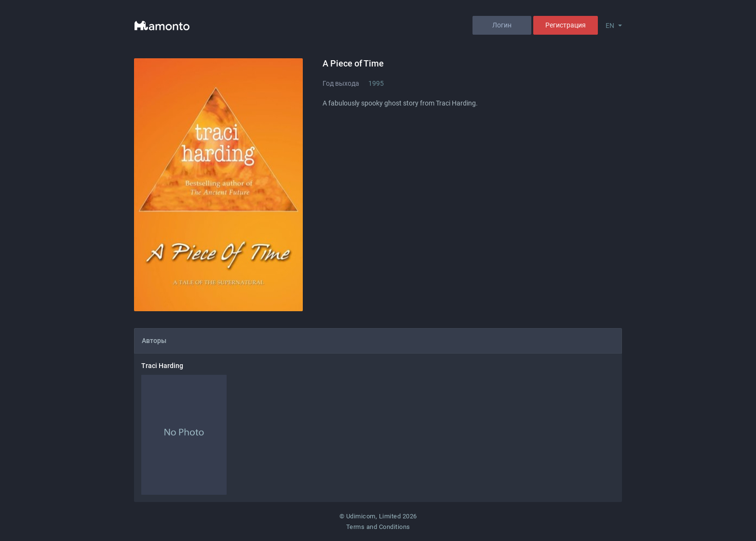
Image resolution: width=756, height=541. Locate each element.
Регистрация (566, 25)
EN (610, 26)
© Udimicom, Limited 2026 (378, 516)
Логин (502, 25)
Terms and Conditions (378, 527)
